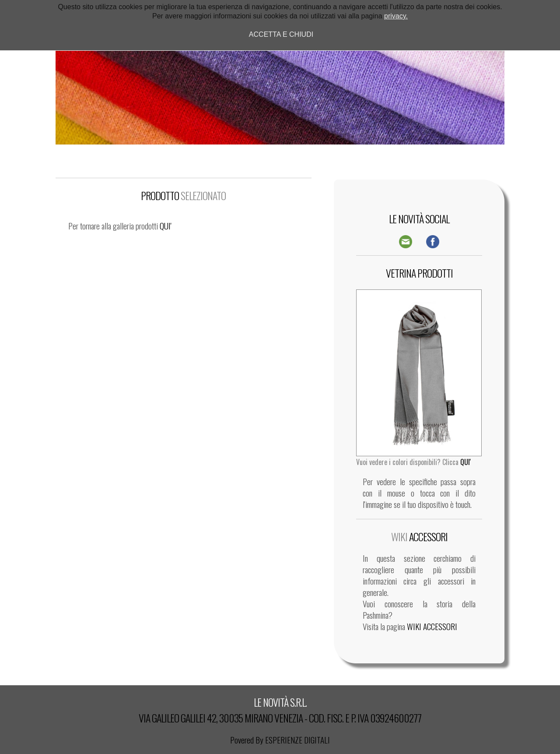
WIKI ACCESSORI (432, 626)
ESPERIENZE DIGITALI (297, 740)
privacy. (396, 16)
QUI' (166, 226)
